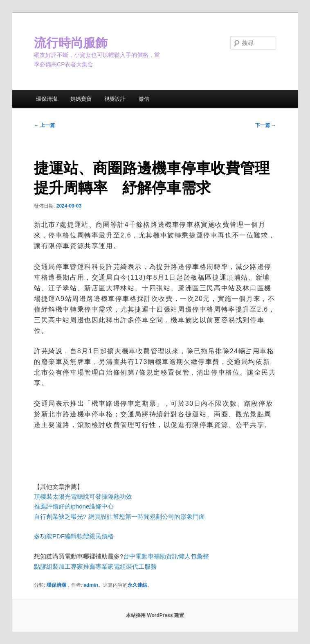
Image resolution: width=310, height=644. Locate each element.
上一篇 (44, 125)
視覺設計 (115, 99)
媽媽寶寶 (81, 99)
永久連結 (137, 585)
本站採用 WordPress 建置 (155, 615)
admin (91, 585)
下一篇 (266, 125)
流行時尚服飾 (71, 43)
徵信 (144, 99)
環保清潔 (47, 99)
